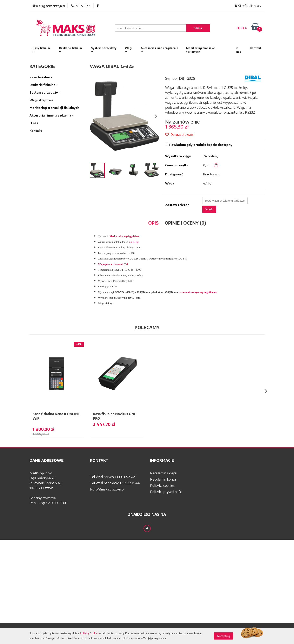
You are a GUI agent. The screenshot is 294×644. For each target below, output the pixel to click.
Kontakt (256, 48)
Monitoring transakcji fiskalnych (201, 50)
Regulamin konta (163, 479)
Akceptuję (223, 636)
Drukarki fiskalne (71, 50)
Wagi (129, 50)
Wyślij (209, 209)
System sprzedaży (104, 50)
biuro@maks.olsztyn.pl (107, 489)
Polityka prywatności (166, 492)
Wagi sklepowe (41, 100)
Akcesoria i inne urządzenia (159, 50)
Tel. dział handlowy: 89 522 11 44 (115, 483)
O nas (239, 50)
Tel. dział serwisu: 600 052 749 (113, 477)
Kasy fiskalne (42, 50)
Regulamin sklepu (164, 473)
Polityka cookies (162, 485)
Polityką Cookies (89, 633)
